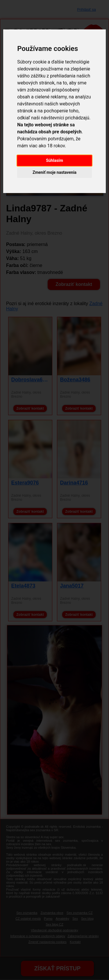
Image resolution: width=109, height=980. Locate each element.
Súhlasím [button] (54, 160)
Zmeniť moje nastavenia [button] (54, 172)
